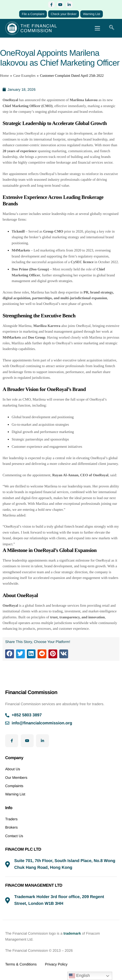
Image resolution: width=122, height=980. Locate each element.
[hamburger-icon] (97, 28)
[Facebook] (51, 5)
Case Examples (24, 76)
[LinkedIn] (69, 5)
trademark (72, 933)
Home (4, 76)
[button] (10, 654)
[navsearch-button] (112, 28)
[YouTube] (60, 5)
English (79, 976)
